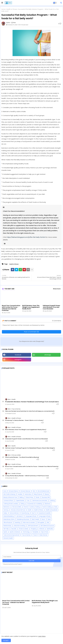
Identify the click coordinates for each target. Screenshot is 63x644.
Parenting (17, 522)
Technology (26, 532)
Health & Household (52, 510)
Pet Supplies (41, 522)
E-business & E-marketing (35, 504)
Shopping (34, 529)
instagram (18, 360)
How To (34, 513)
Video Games (43, 535)
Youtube (46, 360)
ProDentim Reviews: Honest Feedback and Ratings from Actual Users (32, 402)
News (49, 519)
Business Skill (46, 497)
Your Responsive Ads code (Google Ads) (31, 341)
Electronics (7, 507)
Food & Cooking (47, 507)
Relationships (7, 526)
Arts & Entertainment (43, 491)
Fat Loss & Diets (17, 507)
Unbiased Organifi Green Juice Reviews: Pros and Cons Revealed (51, 307)
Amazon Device (13, 491)
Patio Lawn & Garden (29, 522)
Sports (5, 532)
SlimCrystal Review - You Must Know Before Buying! (22, 457)
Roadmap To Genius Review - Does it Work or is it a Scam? (24, 420)
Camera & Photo (8, 500)
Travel (35, 535)
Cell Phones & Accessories (40, 500)
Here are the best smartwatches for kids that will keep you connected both (30, 411)
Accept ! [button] (6, 640)
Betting (22, 497)
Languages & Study (45, 516)
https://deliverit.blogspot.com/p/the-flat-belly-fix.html (26, 237)
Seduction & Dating (20, 526)
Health (30, 510)
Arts (34, 491)
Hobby (5, 513)
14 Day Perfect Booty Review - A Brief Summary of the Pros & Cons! (27, 476)
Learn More (42, 636)
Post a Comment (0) (31, 332)
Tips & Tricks (45, 532)
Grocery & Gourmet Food (18, 510)
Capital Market (20, 500)
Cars (28, 500)
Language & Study (31, 516)
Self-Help (6, 529)
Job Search (20, 516)
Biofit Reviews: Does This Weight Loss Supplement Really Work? (31, 307)
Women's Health (8, 538)
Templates (35, 532)
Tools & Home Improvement (11, 535)
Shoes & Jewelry (24, 529)
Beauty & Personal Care (10, 497)
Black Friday (30, 497)
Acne (5, 491)
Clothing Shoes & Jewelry (11, 504)
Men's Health (36, 519)
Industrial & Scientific (45, 513)
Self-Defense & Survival (47, 526)
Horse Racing (25, 513)
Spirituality (50, 529)
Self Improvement (33, 526)
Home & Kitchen (14, 513)
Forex (56, 507)
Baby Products (38, 494)
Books (38, 497)
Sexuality (14, 529)
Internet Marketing (9, 516)
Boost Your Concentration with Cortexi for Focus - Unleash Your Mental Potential (11, 308)
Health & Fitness (12, 9)
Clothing (52, 500)
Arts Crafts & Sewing (9, 494)
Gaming (6, 510)
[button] (61, 3)
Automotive (28, 494)
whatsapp (48, 355)
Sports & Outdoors (15, 532)
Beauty (47, 494)
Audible (20, 494)
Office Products (8, 522)
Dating (23, 504)
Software (42, 529)
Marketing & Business (23, 519)
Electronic (48, 504)
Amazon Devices (25, 491)
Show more (57, 289)
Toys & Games (26, 535)
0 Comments (57, 321)
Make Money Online (9, 519)
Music (43, 519)
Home (3, 9)
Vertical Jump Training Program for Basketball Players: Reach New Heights (30, 448)
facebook (18, 355)
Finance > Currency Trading (32, 507)
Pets (48, 522)
